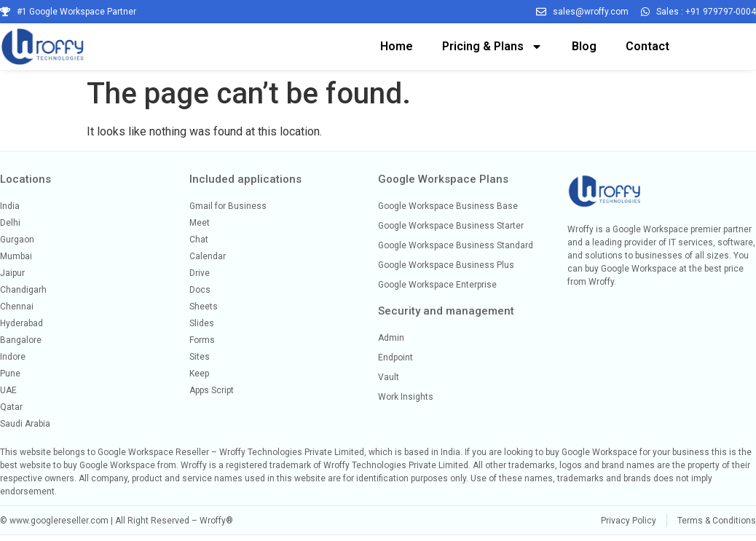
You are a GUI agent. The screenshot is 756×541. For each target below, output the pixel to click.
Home (397, 46)
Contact (647, 46)
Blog (584, 46)
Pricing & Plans (492, 47)
